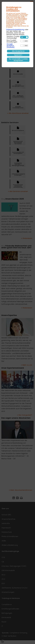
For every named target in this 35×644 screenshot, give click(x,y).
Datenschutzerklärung (15, 30)
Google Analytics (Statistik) (11, 46)
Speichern (18, 55)
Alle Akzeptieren (18, 51)
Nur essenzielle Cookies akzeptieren (18, 60)
